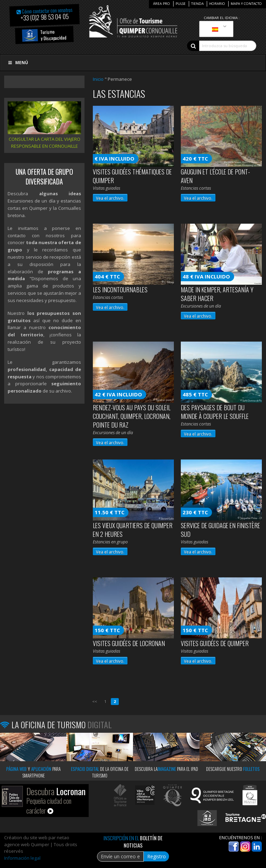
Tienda (197, 4)
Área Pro (162, 4)
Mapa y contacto (246, 4)
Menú (18, 63)
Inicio (98, 79)
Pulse (181, 4)
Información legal (22, 858)
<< (95, 701)
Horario (217, 4)
